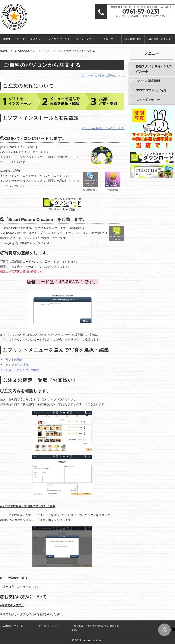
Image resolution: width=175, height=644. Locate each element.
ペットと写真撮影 (148, 81)
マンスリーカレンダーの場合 (21, 370)
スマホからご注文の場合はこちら (103, 76)
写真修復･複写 (133, 39)
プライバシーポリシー (50, 626)
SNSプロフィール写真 (151, 90)
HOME (7, 39)
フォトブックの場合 (16, 365)
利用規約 (114, 626)
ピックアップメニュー (30, 39)
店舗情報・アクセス (159, 39)
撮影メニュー (111, 39)
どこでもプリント (59, 39)
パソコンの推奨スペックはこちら (103, 128)
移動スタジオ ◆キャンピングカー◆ (154, 69)
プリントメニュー (86, 39)
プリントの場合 (13, 360)
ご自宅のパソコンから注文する (77, 51)
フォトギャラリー (148, 100)
